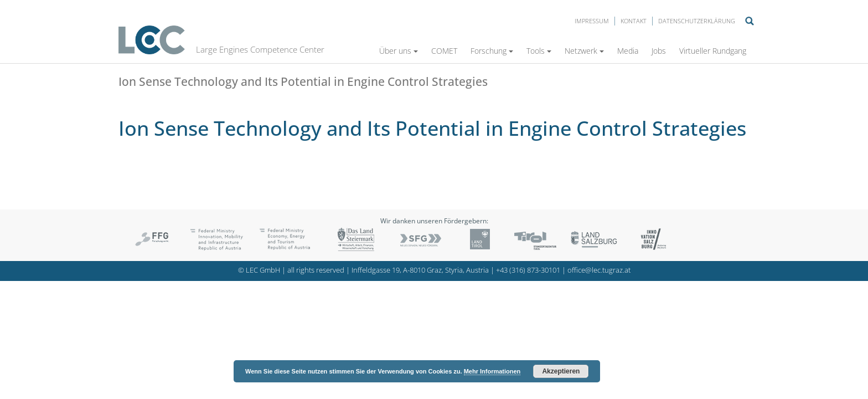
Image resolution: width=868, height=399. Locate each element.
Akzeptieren (561, 371)
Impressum (592, 21)
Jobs (659, 51)
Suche (750, 21)
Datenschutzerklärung (697, 21)
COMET (444, 51)
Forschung (492, 51)
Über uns (399, 51)
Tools (539, 51)
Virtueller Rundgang (713, 51)
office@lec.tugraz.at (599, 270)
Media (628, 51)
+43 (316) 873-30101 (528, 270)
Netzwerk (584, 51)
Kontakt (634, 21)
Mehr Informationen (492, 371)
